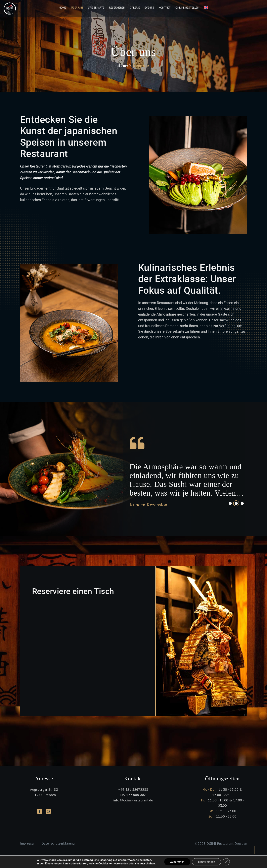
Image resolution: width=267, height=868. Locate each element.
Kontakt (165, 8)
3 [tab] (242, 503)
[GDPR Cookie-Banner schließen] (226, 862)
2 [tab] (236, 503)
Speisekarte (96, 8)
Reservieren (117, 8)
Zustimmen (177, 862)
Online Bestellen (187, 8)
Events (149, 8)
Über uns (77, 8)
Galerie (135, 8)
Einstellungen (54, 864)
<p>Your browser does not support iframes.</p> (88, 648)
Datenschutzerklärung (58, 843)
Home (63, 8)
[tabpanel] (188, 469)
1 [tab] (230, 503)
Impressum (28, 843)
